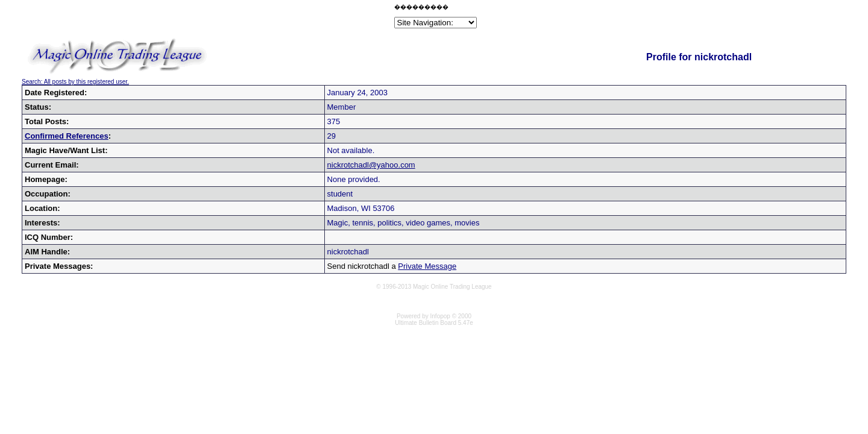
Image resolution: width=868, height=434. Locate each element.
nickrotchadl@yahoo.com (371, 165)
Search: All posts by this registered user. (75, 82)
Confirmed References (67, 136)
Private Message (427, 266)
